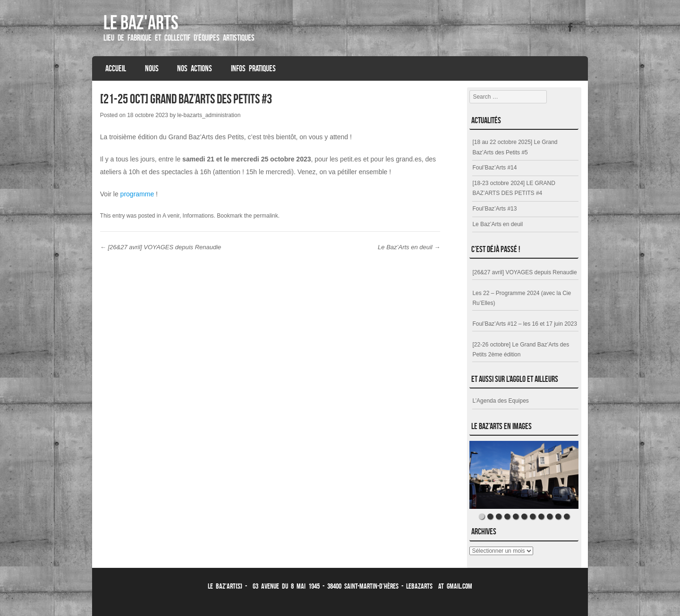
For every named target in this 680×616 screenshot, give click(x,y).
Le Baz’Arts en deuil (409, 247)
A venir (171, 216)
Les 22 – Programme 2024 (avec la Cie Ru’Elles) (522, 298)
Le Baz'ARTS (141, 22)
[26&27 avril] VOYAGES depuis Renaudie (161, 247)
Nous (152, 68)
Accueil (116, 68)
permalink (266, 216)
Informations (198, 216)
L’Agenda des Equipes (500, 401)
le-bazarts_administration (209, 115)
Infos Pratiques (253, 68)
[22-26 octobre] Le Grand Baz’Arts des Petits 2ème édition (521, 350)
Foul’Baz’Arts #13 (494, 209)
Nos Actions (195, 68)
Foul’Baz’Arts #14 (494, 168)
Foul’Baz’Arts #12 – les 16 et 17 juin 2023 (524, 324)
